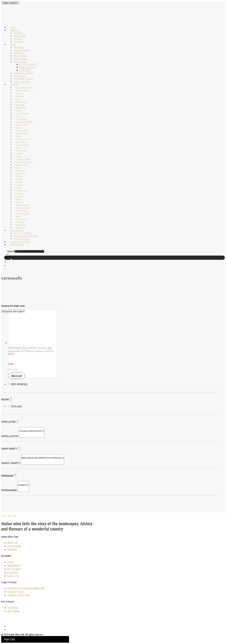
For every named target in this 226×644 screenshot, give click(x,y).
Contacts (13, 576)
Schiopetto (19, 202)
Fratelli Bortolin (21, 134)
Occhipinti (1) (23, 485)
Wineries (15, 85)
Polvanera (19, 194)
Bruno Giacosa (21, 108)
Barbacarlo (20, 96)
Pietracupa (20, 185)
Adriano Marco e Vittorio (25, 88)
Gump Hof (19, 154)
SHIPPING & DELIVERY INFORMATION (26, 588)
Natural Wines (21, 50)
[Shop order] (13, 311)
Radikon (19, 199)
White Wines (20, 56)
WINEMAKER (9, 490)
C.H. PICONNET (28, 65)
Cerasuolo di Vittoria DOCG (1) (32, 431)
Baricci (18, 99)
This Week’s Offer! (23, 79)
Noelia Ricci (20, 174)
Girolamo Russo (21, 142)
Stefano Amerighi (22, 205)
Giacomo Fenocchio (23, 139)
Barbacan (19, 94)
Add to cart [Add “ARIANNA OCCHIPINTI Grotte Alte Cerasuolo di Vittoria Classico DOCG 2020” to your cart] (17, 376)
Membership (17, 245)
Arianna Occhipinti (23, 91)
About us (15, 30)
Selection (18, 33)
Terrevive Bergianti (23, 214)
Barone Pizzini (21, 102)
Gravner (19, 148)
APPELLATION (10, 436)
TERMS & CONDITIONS (19, 595)
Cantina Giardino (22, 114)
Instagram (13, 611)
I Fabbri (18, 156)
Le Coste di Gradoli (23, 159)
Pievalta (19, 188)
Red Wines (19, 53)
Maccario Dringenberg (24, 162)
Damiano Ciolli (21, 125)
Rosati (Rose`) (21, 59)
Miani (18, 168)
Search (11, 251)
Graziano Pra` (21, 151)
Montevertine (20, 171)
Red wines (19, 385)
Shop (13, 45)
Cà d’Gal (19, 111)
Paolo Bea (19, 179)
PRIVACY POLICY (16, 592)
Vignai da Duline (22, 219)
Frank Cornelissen (22, 131)
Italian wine (20, 36)
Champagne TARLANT (24, 122)
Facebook (13, 608)
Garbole (19, 128)
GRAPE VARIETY (11, 463)
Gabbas (18, 136)
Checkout (13, 573)
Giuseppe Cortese (22, 145)
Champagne (20, 62)
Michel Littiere (27, 68)
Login (10, 562)
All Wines (18, 48)
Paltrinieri (19, 176)
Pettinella (19, 182)
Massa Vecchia (21, 165)
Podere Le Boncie (22, 191)
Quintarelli (20, 196)
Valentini (19, 216)
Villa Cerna (20, 222)
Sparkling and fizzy (24, 73)
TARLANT (25, 70)
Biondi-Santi (20, 105)
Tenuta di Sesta (21, 211)
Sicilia (17, 407)
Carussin (19, 116)
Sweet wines (20, 76)
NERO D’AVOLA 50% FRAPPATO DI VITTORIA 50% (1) (43, 458)
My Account (14, 569)
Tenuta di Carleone (23, 208)
